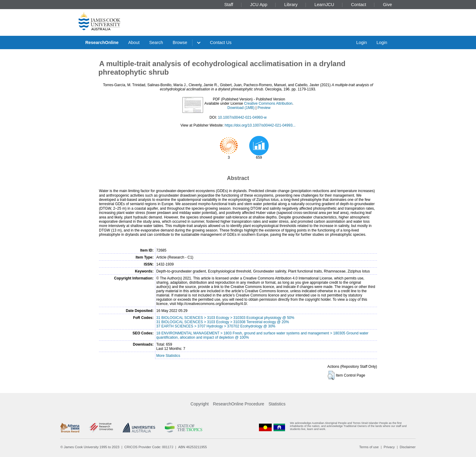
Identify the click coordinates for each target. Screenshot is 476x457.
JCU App (259, 5)
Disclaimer (408, 447)
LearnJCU (324, 5)
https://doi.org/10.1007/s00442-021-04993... (260, 125)
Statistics (277, 404)
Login (361, 42)
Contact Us (221, 42)
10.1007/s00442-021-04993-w (242, 117)
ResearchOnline (102, 42)
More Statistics (168, 356)
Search (156, 42)
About (134, 42)
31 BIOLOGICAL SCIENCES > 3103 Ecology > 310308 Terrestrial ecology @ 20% (223, 322)
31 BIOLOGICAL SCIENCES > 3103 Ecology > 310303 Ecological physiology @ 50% (225, 318)
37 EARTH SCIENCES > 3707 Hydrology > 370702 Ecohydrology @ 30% (216, 326)
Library (291, 5)
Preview (264, 108)
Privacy (389, 447)
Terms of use (369, 447)
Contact (359, 5)
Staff (229, 5)
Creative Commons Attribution (268, 103)
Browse (180, 42)
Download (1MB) (241, 108)
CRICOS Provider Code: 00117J (149, 447)
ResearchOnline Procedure (239, 404)
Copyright (200, 404)
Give (388, 5)
